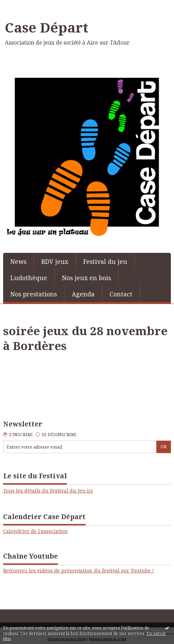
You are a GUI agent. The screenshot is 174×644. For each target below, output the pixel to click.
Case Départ (47, 27)
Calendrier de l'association (36, 531)
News (18, 261)
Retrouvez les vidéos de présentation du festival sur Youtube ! (79, 571)
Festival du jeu (105, 261)
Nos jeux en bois (86, 278)
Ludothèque (29, 278)
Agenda (83, 294)
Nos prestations (34, 294)
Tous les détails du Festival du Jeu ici (48, 491)
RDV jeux (55, 261)
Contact (121, 294)
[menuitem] (19, 261)
